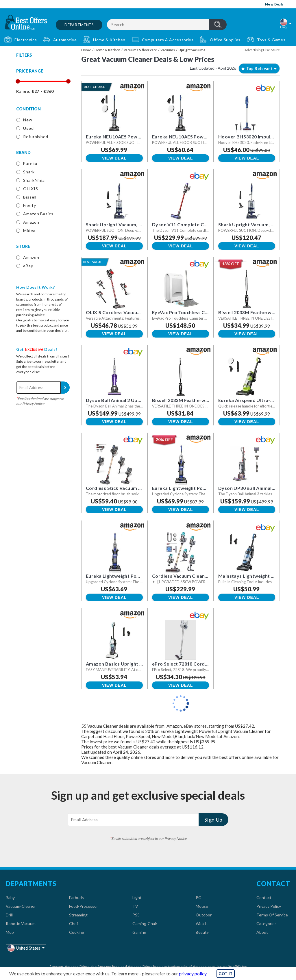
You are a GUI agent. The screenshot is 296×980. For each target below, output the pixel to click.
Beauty (202, 932)
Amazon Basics (38, 214)
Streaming (78, 915)
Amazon (31, 222)
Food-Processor (84, 906)
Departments (79, 25)
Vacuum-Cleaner (21, 906)
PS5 (136, 915)
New (28, 120)
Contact (264, 897)
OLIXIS (30, 189)
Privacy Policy (269, 906)
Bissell (30, 197)
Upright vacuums (192, 50)
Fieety (29, 205)
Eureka (30, 163)
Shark (29, 172)
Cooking (77, 932)
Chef (74, 924)
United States (24, 948)
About (262, 932)
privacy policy (193, 973)
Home (86, 50)
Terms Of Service (272, 915)
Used (28, 128)
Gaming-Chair (145, 924)
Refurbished (36, 137)
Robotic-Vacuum (21, 924)
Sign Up (65, 388)
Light (137, 897)
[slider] (17, 81)
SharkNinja (34, 180)
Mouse (202, 906)
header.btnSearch (218, 25)
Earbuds (76, 897)
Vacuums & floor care (140, 50)
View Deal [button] (114, 158)
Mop (10, 932)
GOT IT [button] (226, 974)
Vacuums (168, 50)
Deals (274, 4)
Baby (10, 897)
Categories (267, 924)
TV (135, 906)
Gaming (139, 932)
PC (198, 897)
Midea (29, 230)
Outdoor (204, 915)
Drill (9, 915)
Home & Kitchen (107, 50)
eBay (28, 266)
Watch (202, 924)
